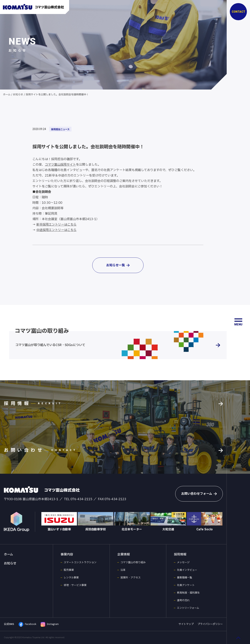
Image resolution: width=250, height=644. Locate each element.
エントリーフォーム (188, 608)
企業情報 (124, 554)
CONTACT (238, 12)
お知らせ (18, 95)
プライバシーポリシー (210, 624)
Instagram (50, 624)
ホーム (7, 95)
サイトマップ (186, 624)
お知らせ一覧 (118, 265)
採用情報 (180, 554)
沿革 (123, 570)
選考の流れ (183, 600)
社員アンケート (186, 585)
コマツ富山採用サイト (60, 165)
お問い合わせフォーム (199, 494)
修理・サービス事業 (75, 585)
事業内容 (67, 554)
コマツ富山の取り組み (133, 562)
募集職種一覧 (185, 578)
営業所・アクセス (131, 578)
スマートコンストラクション (80, 562)
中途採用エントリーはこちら (56, 230)
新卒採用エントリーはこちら (56, 225)
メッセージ (183, 562)
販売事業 (69, 570)
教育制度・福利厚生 (188, 593)
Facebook (27, 624)
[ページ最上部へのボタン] (238, 638)
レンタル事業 (71, 578)
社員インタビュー (187, 570)
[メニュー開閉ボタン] (238, 322)
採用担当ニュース (60, 129)
